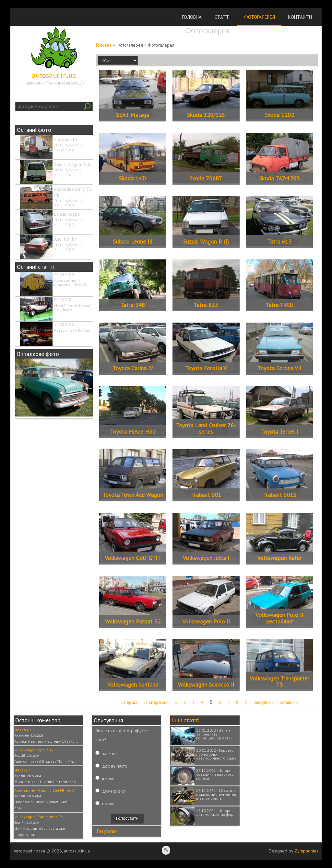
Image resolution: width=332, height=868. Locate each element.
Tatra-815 (206, 305)
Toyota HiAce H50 (133, 432)
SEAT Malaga (133, 115)
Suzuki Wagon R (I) (72, 164)
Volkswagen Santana (133, 685)
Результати (107, 831)
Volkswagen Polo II (206, 621)
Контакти (300, 17)
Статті (223, 17)
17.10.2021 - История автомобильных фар (215, 812)
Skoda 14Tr (133, 178)
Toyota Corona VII (279, 368)
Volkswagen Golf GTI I (133, 558)
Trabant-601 (206, 495)
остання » (289, 702)
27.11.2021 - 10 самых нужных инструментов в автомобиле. (216, 794)
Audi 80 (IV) (65, 239)
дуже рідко (114, 791)
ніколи (108, 804)
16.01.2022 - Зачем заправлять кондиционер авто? (214, 734)
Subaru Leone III (133, 241)
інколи (108, 778)
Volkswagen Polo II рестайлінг (279, 618)
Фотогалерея (259, 17)
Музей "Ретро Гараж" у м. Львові (72, 307)
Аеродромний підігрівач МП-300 (71, 282)
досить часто (115, 766)
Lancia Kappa (67, 214)
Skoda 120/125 (206, 115)
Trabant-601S (279, 495)
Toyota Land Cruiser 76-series (206, 428)
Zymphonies (306, 851)
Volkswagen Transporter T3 (279, 682)
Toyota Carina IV (133, 368)
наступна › (263, 702)
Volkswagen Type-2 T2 (34, 750)
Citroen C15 (66, 139)
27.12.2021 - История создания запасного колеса (215, 774)
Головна (192, 17)
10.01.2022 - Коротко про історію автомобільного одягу (216, 754)
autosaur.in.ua (54, 75)
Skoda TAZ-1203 (279, 178)
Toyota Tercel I (279, 432)
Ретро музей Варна (72, 330)
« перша (129, 702)
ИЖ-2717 (22, 770)
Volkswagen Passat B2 (133, 621)
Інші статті (186, 720)
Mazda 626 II (25, 730)
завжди (109, 753)
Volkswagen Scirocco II (206, 685)
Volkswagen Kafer (279, 558)
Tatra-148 (133, 305)
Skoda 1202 (279, 115)
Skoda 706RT (206, 178)
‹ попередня (156, 702)
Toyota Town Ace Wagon (133, 495)
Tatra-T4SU (279, 305)
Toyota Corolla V (206, 368)
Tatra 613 (279, 241)
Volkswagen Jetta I (206, 558)
